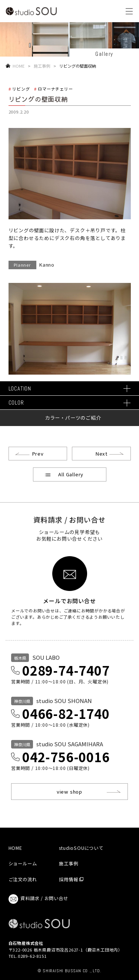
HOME (19, 66)
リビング (21, 89)
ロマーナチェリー (55, 89)
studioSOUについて (81, 848)
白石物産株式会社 (26, 943)
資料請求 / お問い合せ (38, 899)
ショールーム (23, 864)
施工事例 (42, 66)
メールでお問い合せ (69, 600)
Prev (38, 454)
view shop (69, 792)
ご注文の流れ (23, 879)
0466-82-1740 (66, 714)
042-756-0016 (66, 757)
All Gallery (71, 474)
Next (101, 454)
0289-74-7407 (66, 670)
